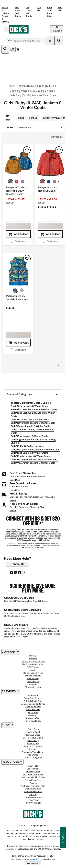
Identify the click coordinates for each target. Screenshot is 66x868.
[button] (21, 118)
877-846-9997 (41, 849)
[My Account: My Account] (12, 49)
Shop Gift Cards (40, 601)
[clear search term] (50, 41)
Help (60, 9)
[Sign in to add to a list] (27, 150)
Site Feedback (33, 863)
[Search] (28, 41)
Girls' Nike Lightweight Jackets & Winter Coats (33, 415)
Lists (39, 9)
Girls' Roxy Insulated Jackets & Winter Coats (35, 450)
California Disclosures (45, 859)
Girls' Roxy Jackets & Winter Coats (30, 420)
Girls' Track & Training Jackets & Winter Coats (33, 431)
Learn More (15, 480)
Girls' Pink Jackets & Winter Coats (30, 436)
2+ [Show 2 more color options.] (27, 182)
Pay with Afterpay (33, 721)
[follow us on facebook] (20, 573)
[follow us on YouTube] (12, 573)
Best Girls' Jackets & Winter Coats (30, 406)
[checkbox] (18, 241)
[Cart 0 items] (18, 49)
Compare (18, 241)
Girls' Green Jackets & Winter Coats (30, 426)
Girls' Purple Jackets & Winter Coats (31, 456)
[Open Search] (57, 29)
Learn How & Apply (19, 637)
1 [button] (59, 364)
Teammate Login (33, 687)
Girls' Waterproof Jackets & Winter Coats (33, 463)
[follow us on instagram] (24, 573)
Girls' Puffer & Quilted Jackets (27, 446)
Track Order (49, 12)
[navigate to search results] (59, 41)
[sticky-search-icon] (5, 49)
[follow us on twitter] (16, 573)
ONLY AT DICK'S (33, 803)
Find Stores (18, 12)
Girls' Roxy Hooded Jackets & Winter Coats (34, 460)
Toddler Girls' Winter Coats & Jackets (31, 403)
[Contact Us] (18, 564)
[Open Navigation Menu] (6, 29)
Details (13, 500)
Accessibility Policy (46, 856)
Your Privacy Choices (21, 859)
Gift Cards (29, 12)
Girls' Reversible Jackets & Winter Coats (33, 423)
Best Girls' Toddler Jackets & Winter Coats (34, 409)
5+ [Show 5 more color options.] (59, 182)
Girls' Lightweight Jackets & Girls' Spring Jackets (33, 441)
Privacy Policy (30, 856)
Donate (13, 511)
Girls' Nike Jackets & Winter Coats (30, 453)
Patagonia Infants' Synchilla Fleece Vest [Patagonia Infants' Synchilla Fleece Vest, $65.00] (17, 298)
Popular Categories (33, 758)
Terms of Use (18, 856)
